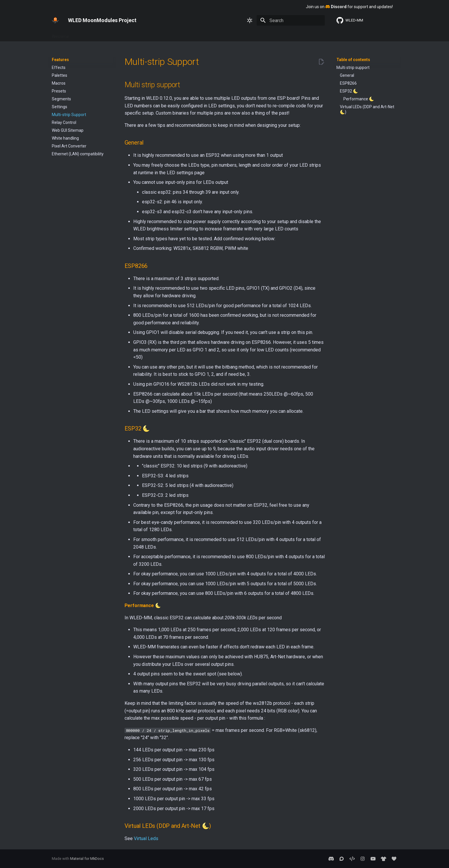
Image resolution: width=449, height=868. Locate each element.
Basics (82, 35)
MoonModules (227, 35)
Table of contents (353, 60)
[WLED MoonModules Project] (55, 20)
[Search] (291, 20)
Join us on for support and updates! (349, 7)
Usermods (197, 35)
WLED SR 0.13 (307, 35)
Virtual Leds (146, 838)
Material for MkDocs (87, 859)
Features (103, 35)
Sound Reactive (273, 35)
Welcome (60, 35)
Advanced (153, 35)
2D (250, 35)
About (175, 35)
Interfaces (128, 35)
